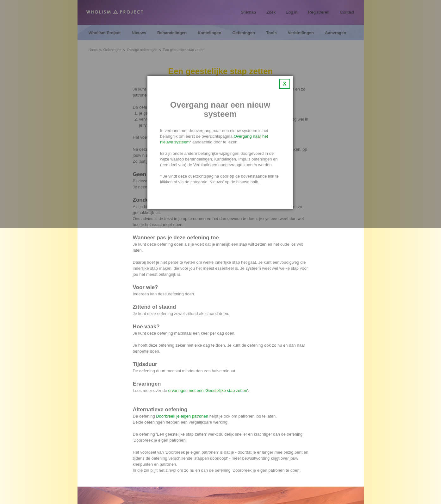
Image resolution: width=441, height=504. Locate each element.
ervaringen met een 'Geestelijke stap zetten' (208, 391)
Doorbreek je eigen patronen (182, 416)
